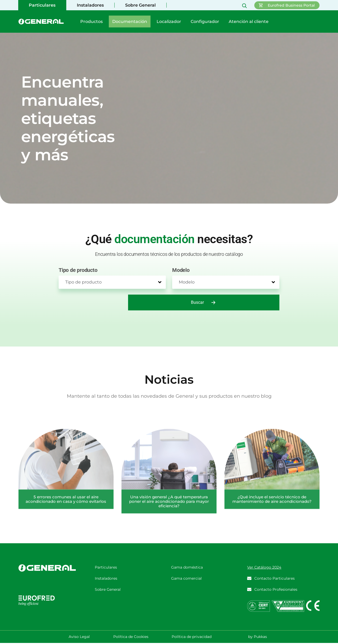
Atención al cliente (249, 21)
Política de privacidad (192, 638)
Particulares (42, 5)
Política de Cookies (131, 638)
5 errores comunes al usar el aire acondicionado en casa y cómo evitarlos (66, 545)
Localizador (169, 21)
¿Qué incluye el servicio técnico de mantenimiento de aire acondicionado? (272, 545)
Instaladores (90, 5)
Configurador (205, 21)
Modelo (181, 270)
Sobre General (140, 5)
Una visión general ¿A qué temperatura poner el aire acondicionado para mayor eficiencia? (169, 548)
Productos (91, 21)
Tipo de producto (78, 270)
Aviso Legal (79, 638)
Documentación (130, 21)
